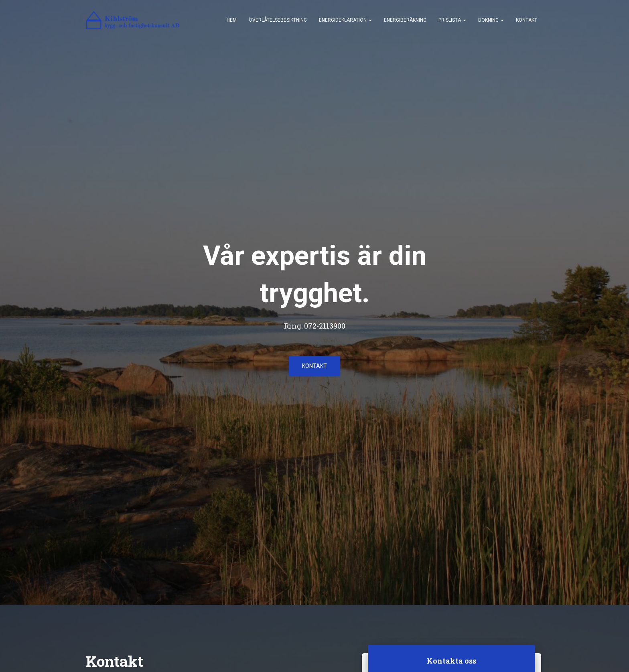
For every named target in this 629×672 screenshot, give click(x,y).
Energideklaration (345, 20)
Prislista (452, 20)
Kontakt (527, 20)
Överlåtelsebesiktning (278, 20)
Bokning (491, 20)
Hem (232, 20)
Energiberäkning (405, 20)
